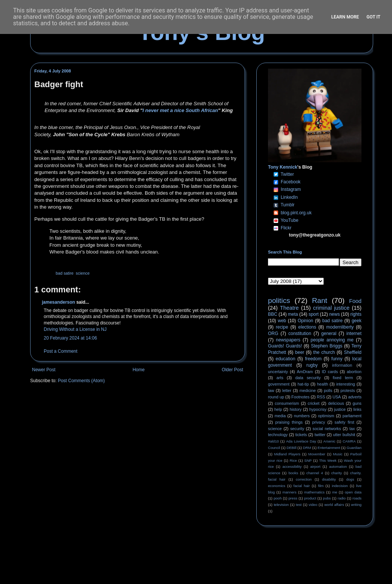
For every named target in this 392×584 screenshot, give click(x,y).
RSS (321, 397)
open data (353, 492)
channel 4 (315, 473)
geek (357, 321)
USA (337, 397)
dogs (350, 479)
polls (328, 390)
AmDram (305, 372)
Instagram (291, 189)
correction (304, 479)
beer (300, 352)
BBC (273, 314)
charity (337, 473)
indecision (340, 486)
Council (274, 448)
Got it (373, 17)
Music (338, 454)
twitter (320, 435)
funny (337, 359)
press (293, 498)
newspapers (288, 340)
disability (329, 479)
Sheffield (352, 352)
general (329, 333)
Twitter (287, 174)
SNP (308, 460)
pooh (278, 498)
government (279, 384)
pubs (327, 498)
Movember (317, 454)
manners (289, 492)
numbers (302, 416)
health (322, 384)
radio (342, 498)
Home (139, 370)
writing (356, 505)
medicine (308, 390)
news (334, 314)
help (278, 409)
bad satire (65, 273)
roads (357, 498)
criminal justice (332, 308)
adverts (355, 397)
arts (280, 378)
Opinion (305, 321)
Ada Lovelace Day (301, 441)
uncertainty (278, 372)
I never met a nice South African (180, 110)
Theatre (289, 308)
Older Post (232, 370)
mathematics (314, 492)
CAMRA (349, 441)
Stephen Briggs (327, 346)
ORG (273, 333)
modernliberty (340, 327)
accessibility (292, 466)
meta (293, 314)
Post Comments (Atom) (81, 381)
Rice (293, 460)
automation (338, 466)
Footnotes (300, 397)
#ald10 (273, 441)
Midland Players (287, 454)
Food (355, 301)
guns (357, 403)
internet (354, 333)
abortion (354, 372)
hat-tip (303, 384)
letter (287, 390)
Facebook (291, 182)
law (271, 390)
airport (315, 466)
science (83, 273)
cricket (313, 403)
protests (348, 390)
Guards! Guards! (285, 346)
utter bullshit (344, 435)
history (296, 409)
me (335, 492)
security (297, 429)
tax (352, 429)
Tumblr (287, 205)
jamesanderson (58, 302)
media (280, 416)
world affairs (334, 505)
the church (324, 352)
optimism (326, 416)
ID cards (330, 372)
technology (278, 435)
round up (276, 397)
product (310, 498)
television (281, 505)
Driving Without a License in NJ (75, 329)
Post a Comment (60, 351)
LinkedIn (289, 197)
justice (340, 409)
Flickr (286, 228)
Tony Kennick (283, 167)
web (282, 321)
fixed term (343, 378)
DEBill (291, 448)
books (293, 473)
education (285, 359)
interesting (346, 384)
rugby (312, 365)
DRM (307, 448)
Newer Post (44, 370)
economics (277, 486)
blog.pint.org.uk (296, 213)
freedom (313, 359)
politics (279, 300)
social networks (327, 429)
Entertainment (329, 448)
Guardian (354, 448)
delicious (336, 403)
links (357, 409)
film (321, 486)
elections (307, 327)
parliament (352, 416)
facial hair (302, 486)
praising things (289, 422)
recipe (282, 327)
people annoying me (332, 340)
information (342, 365)
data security (308, 378)
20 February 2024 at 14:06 (70, 338)
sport (314, 314)
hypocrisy (318, 409)
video (313, 505)
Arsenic (329, 441)
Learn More (345, 17)
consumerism (287, 403)
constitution (300, 333)
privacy (318, 422)
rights (356, 314)
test (299, 505)
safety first (345, 422)
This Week (328, 460)
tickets (301, 435)
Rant (320, 300)
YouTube (289, 220)
